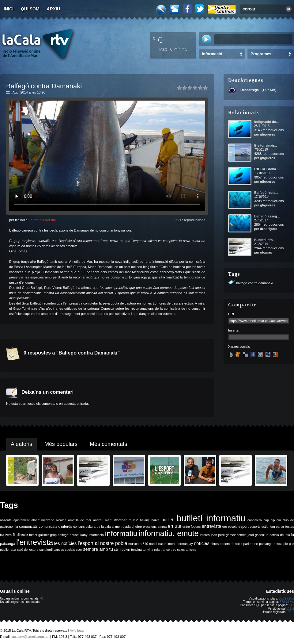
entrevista (212, 526)
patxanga (266, 544)
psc (291, 544)
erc (225, 527)
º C (158, 40)
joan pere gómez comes (229, 535)
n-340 (144, 544)
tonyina (136, 550)
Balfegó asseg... (267, 216)
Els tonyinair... (266, 145)
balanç (145, 520)
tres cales (178, 550)
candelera (255, 520)
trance (165, 550)
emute (175, 526)
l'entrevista (35, 542)
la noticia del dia (278, 535)
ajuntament (22, 520)
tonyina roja (151, 550)
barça (155, 520)
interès (205, 535)
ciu (279, 520)
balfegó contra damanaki (254, 283)
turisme (191, 550)
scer (79, 550)
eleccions (150, 527)
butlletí (168, 520)
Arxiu (54, 9)
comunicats (28, 527)
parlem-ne (251, 544)
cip (273, 520)
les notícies (66, 543)
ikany (84, 535)
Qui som (30, 9)
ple (286, 544)
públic (4, 550)
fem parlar (277, 527)
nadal (153, 544)
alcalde (61, 520)
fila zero (6, 535)
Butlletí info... (265, 240)
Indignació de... (266, 122)
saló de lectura (28, 550)
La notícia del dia (42, 220)
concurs (79, 527)
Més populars (61, 444)
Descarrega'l (251, 90)
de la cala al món (109, 527)
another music (126, 520)
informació (96, 535)
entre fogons (192, 527)
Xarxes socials (239, 347)
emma (162, 527)
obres (215, 544)
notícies (202, 543)
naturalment (167, 544)
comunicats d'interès (55, 527)
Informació (212, 54)
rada (13, 550)
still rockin (122, 550)
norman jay (185, 544)
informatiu (121, 533)
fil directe (20, 535)
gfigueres (268, 134)
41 (42, 598)
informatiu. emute (168, 533)
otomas (266, 252)
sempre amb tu (98, 549)
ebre (139, 527)
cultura (91, 527)
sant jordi (46, 550)
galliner (43, 535)
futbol (33, 535)
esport (243, 527)
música (134, 544)
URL (232, 314)
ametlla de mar (80, 520)
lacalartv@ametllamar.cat (30, 637)
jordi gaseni (256, 535)
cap (266, 520)
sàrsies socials (64, 550)
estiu (265, 527)
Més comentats (108, 444)
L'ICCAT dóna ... (267, 169)
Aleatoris (21, 444)
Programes (261, 54)
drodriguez (269, 229)
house (74, 535)
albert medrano (43, 520)
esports (255, 527)
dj (133, 527)
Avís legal (77, 631)
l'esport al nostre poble (102, 543)
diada (126, 527)
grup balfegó (59, 535)
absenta (6, 520)
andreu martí (103, 520)
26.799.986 (286, 598)
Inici (9, 9)
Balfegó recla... (266, 193)
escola (233, 527)
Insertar (234, 330)
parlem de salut (231, 544)
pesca (278, 544)
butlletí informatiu (211, 518)
